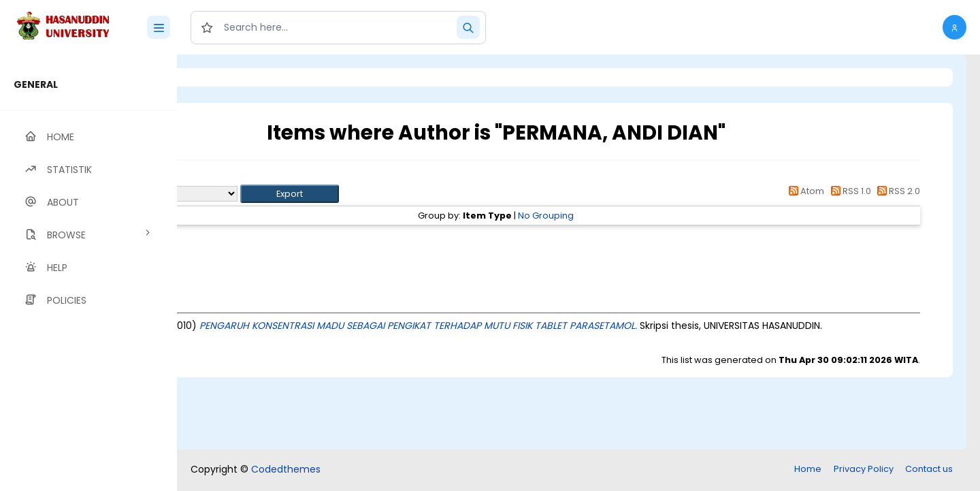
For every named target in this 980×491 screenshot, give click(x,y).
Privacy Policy (864, 469)
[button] (954, 27)
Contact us (929, 469)
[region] (88, 273)
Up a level (251, 178)
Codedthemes (286, 469)
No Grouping (622, 216)
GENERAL (36, 84)
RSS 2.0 (897, 191)
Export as (243, 194)
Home (808, 469)
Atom (804, 191)
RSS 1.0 (848, 191)
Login (235, 77)
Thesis (277, 240)
